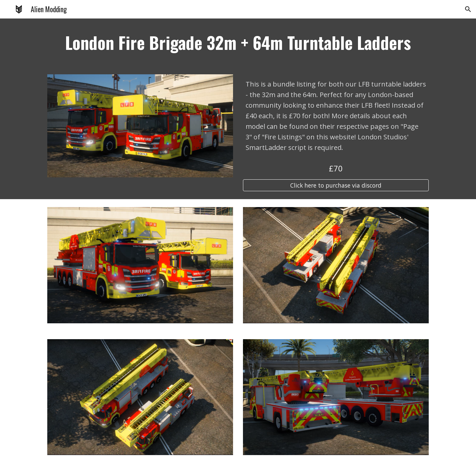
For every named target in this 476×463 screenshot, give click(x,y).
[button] (468, 9)
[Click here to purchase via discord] (336, 185)
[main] (238, 42)
